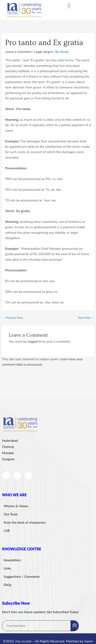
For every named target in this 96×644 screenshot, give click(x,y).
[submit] (75, 626)
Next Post (86, 318)
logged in (35, 342)
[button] (69, 5)
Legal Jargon (43, 52)
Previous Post (13, 318)
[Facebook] (6, 475)
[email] (36, 626)
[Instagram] (28, 475)
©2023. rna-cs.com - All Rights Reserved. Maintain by (44, 641)
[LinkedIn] (17, 475)
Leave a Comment (18, 52)
